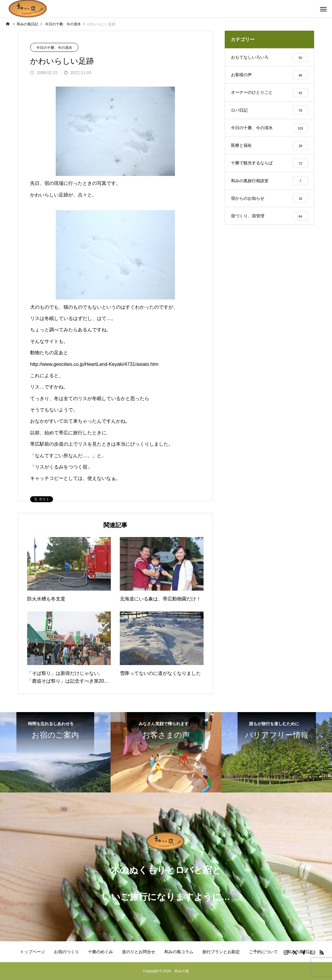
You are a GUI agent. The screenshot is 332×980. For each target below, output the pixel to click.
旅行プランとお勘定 (221, 952)
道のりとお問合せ (139, 952)
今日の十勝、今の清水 (54, 48)
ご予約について (263, 952)
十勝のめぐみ (100, 952)
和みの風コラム (179, 952)
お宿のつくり (66, 952)
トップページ (32, 952)
